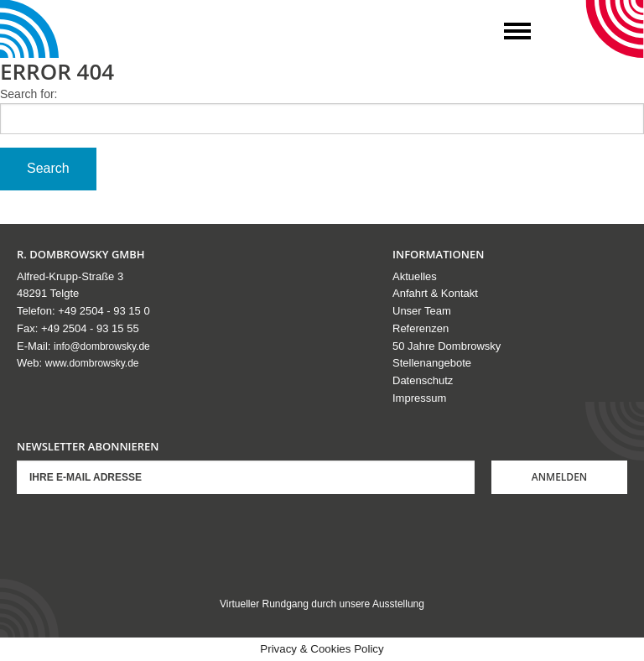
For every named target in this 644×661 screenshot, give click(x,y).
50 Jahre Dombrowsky (447, 346)
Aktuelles (415, 276)
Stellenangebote (432, 363)
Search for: (29, 94)
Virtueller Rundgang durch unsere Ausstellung (322, 604)
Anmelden (560, 477)
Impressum (419, 398)
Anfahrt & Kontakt (435, 293)
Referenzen (421, 328)
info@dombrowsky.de (102, 346)
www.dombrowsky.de (92, 363)
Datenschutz (423, 380)
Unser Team (422, 311)
